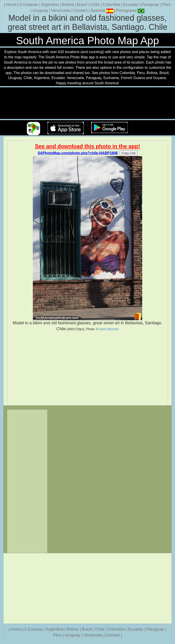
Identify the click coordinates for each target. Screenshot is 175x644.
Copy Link (129, 153)
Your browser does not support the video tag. (87, 103)
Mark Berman (109, 329)
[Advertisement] (87, 368)
